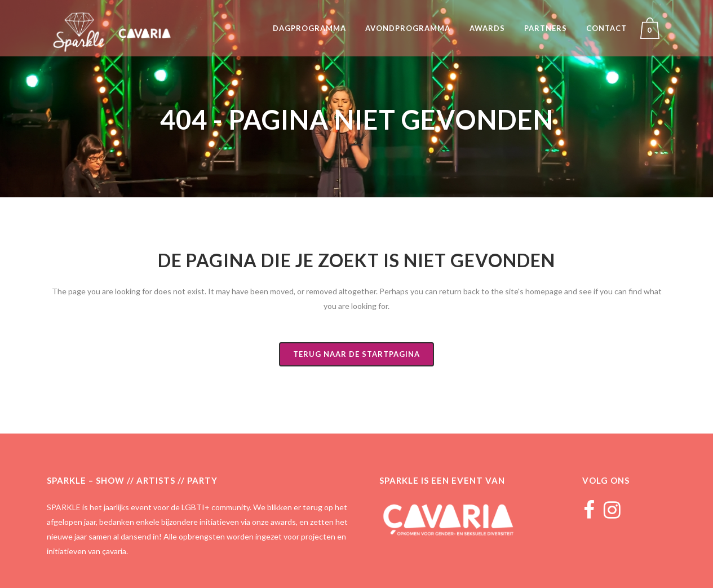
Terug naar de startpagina (356, 354)
